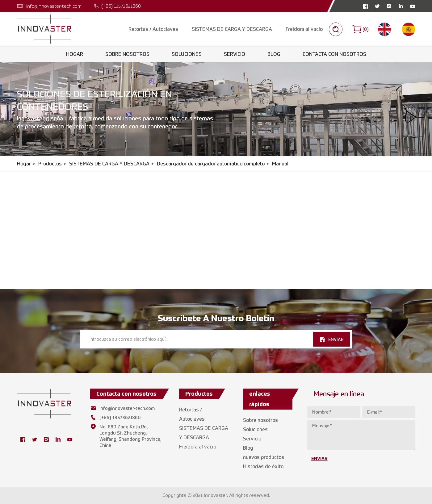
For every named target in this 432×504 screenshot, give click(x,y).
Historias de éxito (263, 467)
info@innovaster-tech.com (54, 6)
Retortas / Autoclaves (153, 29)
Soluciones (187, 54)
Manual (280, 164)
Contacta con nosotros (334, 54)
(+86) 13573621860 (121, 6)
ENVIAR (336, 339)
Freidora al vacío (304, 29)
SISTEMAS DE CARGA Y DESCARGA (232, 29)
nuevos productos (264, 457)
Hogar (75, 54)
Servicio (235, 54)
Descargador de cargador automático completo (211, 164)
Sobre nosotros (127, 54)
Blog (274, 54)
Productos (50, 164)
